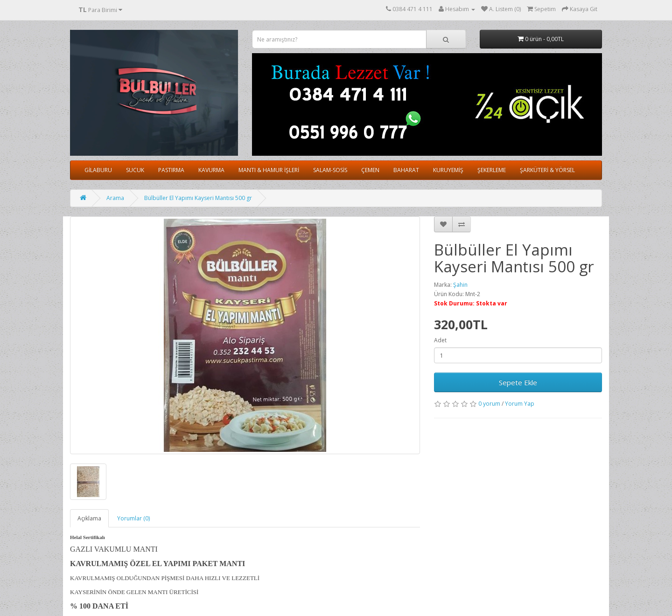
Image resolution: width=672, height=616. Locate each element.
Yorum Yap (520, 404)
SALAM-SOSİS (330, 170)
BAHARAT (406, 170)
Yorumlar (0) (133, 518)
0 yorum (489, 404)
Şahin (460, 285)
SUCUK (135, 170)
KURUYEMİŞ (448, 170)
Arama (115, 198)
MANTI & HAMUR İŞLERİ (269, 170)
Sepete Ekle (518, 382)
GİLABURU (98, 170)
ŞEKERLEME (492, 170)
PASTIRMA (171, 170)
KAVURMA (211, 170)
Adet (440, 340)
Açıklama (89, 518)
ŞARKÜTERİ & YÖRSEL (547, 170)
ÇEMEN (370, 170)
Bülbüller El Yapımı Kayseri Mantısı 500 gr (198, 198)
